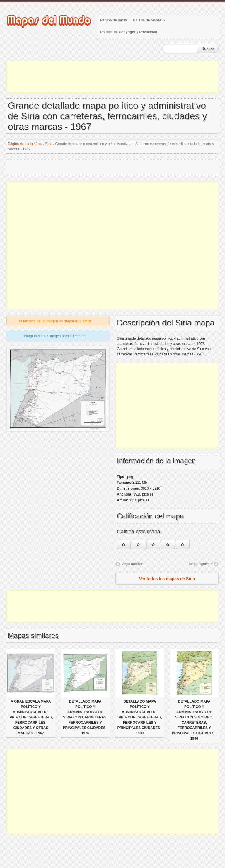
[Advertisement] (112, 76)
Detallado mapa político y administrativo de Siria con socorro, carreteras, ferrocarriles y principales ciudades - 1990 (194, 720)
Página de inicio (114, 20)
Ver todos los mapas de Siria (167, 579)
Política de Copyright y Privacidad (129, 32)
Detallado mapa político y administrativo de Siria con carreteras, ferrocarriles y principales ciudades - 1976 (85, 717)
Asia (39, 144)
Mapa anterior (132, 564)
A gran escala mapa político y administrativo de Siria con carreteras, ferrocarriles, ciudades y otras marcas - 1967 (31, 717)
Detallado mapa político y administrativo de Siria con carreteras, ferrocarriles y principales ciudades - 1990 (140, 717)
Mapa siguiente (201, 564)
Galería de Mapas (149, 20)
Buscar (208, 48)
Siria (49, 144)
